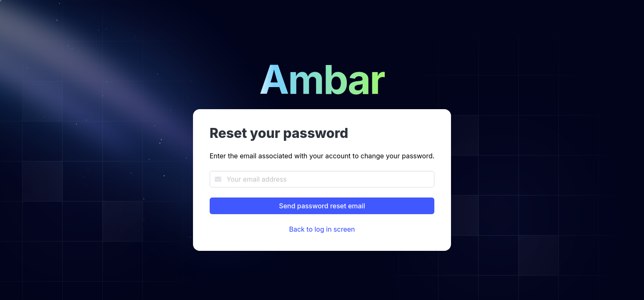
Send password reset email (322, 206)
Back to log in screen (322, 229)
